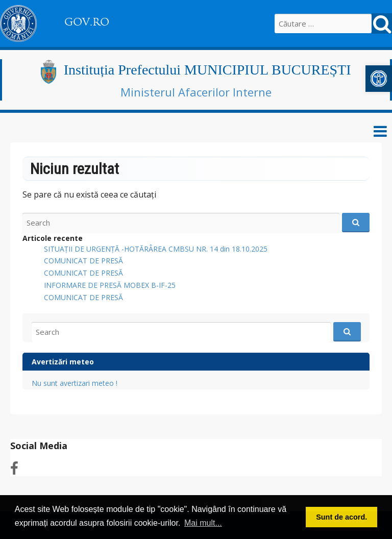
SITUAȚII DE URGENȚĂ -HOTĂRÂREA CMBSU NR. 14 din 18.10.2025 (156, 249)
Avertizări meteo (63, 362)
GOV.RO (87, 22)
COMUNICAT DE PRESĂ (83, 261)
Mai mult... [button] (203, 523)
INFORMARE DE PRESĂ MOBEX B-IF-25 (110, 285)
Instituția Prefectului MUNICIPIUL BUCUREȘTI (207, 70)
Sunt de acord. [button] (341, 517)
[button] (379, 79)
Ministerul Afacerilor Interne (196, 92)
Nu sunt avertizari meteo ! (75, 383)
